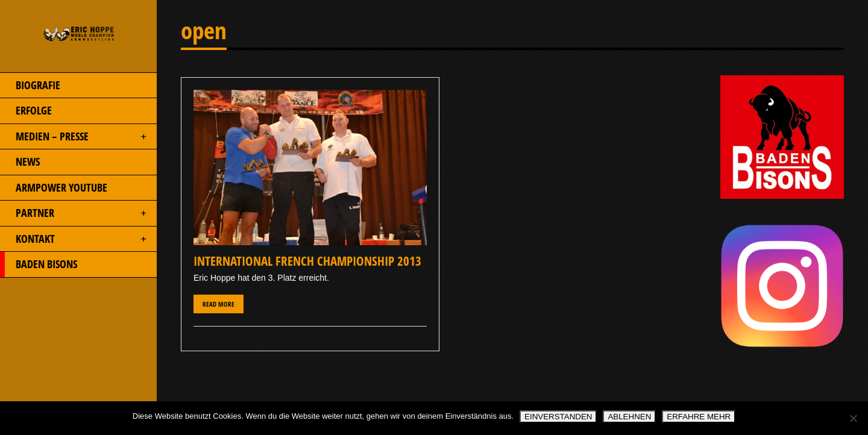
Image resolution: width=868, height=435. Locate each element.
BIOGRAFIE (30, 86)
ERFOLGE (26, 111)
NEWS (20, 162)
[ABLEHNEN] (853, 418)
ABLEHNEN (629, 417)
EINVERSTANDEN (558, 417)
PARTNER (74, 213)
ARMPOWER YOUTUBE (54, 188)
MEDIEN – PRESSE (74, 137)
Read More (219, 304)
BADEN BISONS (39, 264)
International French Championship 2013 (307, 261)
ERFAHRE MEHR (699, 417)
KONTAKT (74, 239)
